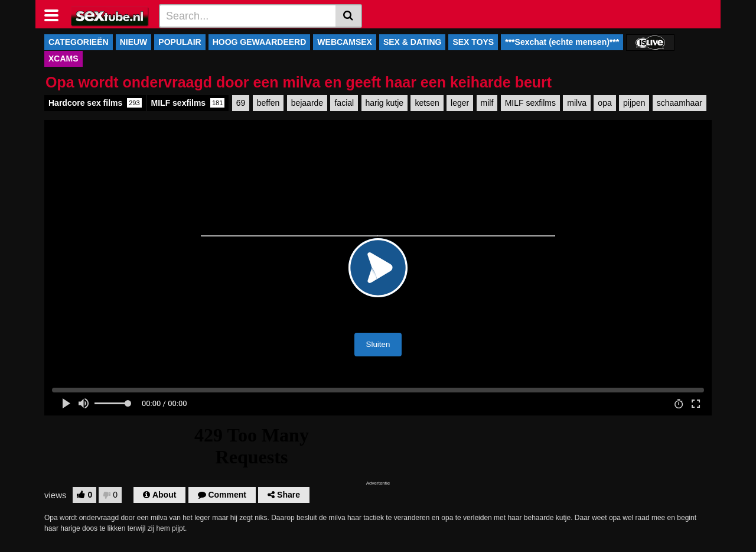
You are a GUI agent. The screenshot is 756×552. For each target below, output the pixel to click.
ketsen (427, 103)
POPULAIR (180, 42)
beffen (268, 103)
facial (344, 103)
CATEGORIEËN (79, 42)
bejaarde (307, 103)
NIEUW (134, 42)
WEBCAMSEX (345, 42)
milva (577, 103)
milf (487, 103)
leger (460, 103)
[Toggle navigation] (56, 14)
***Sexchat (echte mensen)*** (562, 42)
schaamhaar (680, 103)
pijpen (634, 103)
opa (605, 103)
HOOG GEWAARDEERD (260, 42)
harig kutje (385, 103)
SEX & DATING (413, 42)
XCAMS (63, 59)
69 (241, 103)
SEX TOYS (473, 42)
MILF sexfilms (188, 103)
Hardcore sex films (95, 103)
